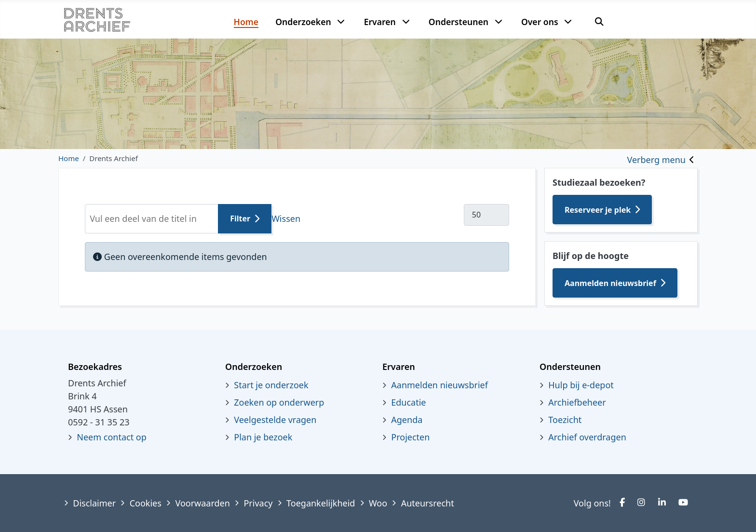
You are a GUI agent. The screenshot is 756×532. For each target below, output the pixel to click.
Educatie (408, 402)
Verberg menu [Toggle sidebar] (656, 160)
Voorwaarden (202, 503)
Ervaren (380, 22)
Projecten (410, 437)
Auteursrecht (428, 503)
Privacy (258, 503)
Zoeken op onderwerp (279, 402)
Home (246, 22)
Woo (378, 503)
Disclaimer (94, 503)
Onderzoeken (303, 22)
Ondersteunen (459, 22)
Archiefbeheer (577, 402)
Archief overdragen (587, 437)
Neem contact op (112, 437)
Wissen (286, 218)
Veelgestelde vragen (275, 420)
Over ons (540, 22)
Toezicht (565, 420)
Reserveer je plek (598, 210)
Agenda (407, 420)
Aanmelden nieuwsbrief (610, 283)
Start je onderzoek (271, 385)
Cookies (146, 503)
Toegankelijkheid (321, 503)
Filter (240, 218)
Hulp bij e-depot (581, 385)
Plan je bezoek (263, 437)
